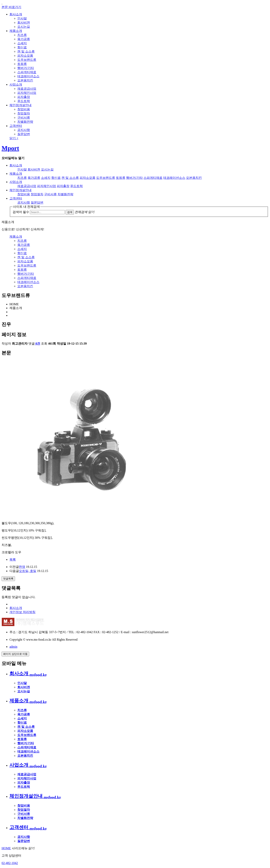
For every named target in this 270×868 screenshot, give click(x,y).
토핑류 (22, 64)
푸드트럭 (24, 101)
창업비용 (24, 109)
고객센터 (16, 126)
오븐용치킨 (25, 80)
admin (13, 647)
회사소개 (16, 14)
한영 (22, 567)
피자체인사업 (27, 93)
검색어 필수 (21, 212)
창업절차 (24, 113)
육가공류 (24, 39)
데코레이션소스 (28, 76)
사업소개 (16, 84)
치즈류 (22, 35)
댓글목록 (8, 579)
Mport (10, 148)
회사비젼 (24, 23)
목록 (13, 559)
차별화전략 (25, 122)
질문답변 (24, 134)
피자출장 (24, 97)
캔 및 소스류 (26, 51)
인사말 (22, 18)
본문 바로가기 (11, 7)
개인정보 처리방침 (22, 612)
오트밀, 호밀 (28, 571)
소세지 (22, 43)
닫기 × (14, 138)
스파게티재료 (27, 72)
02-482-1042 (10, 863)
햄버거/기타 (26, 68)
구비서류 (24, 118)
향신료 (22, 47)
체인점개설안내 (20, 105)
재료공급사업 (27, 89)
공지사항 (24, 130)
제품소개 (16, 31)
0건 (37, 344)
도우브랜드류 (27, 60)
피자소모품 (25, 56)
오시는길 (24, 27)
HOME (6, 848)
